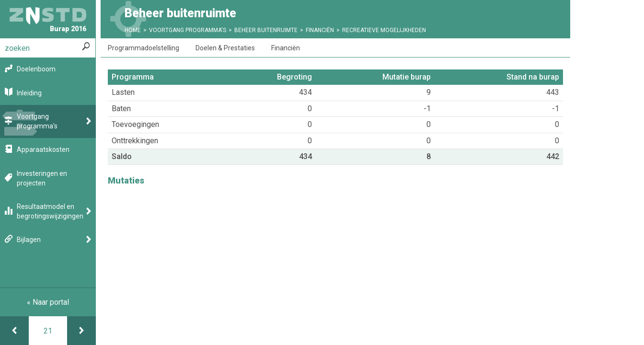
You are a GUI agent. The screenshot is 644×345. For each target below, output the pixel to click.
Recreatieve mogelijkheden (384, 30)
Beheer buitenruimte (266, 30)
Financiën (320, 30)
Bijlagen (29, 240)
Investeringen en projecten (42, 178)
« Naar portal (48, 302)
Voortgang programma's (37, 121)
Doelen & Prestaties (225, 48)
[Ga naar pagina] (48, 331)
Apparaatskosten (43, 149)
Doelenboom (36, 69)
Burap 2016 (48, 20)
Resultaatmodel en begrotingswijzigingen (50, 211)
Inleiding (29, 93)
